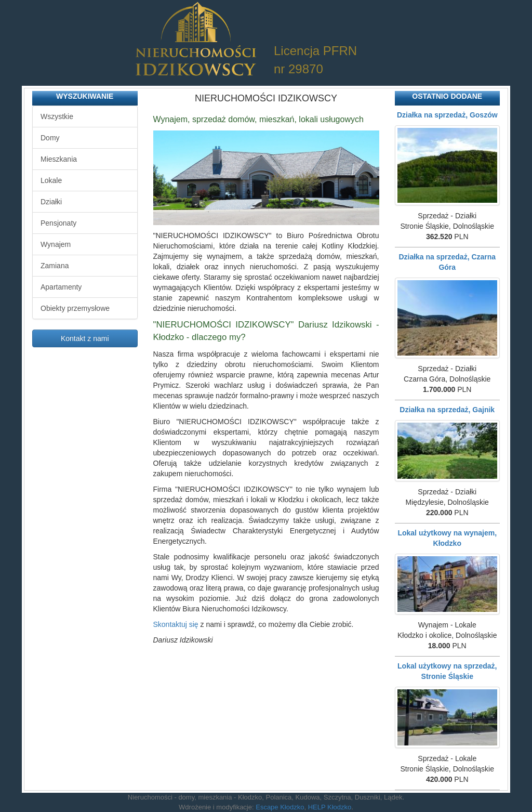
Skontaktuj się (176, 624)
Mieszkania (59, 159)
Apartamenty (61, 287)
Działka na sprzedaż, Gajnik (447, 410)
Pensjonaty (58, 223)
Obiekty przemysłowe (75, 308)
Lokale (51, 180)
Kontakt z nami (85, 338)
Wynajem (56, 244)
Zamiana (55, 266)
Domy (50, 138)
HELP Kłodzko (330, 807)
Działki (51, 202)
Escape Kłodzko (280, 807)
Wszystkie (57, 116)
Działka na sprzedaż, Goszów (447, 115)
